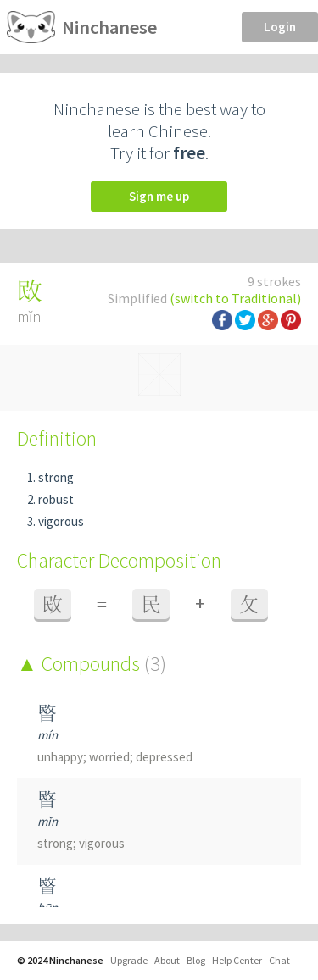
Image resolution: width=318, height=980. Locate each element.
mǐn (47, 821)
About (167, 960)
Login (280, 27)
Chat (279, 960)
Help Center (237, 960)
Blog (196, 960)
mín (47, 735)
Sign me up (159, 196)
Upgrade (129, 960)
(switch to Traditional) (235, 298)
